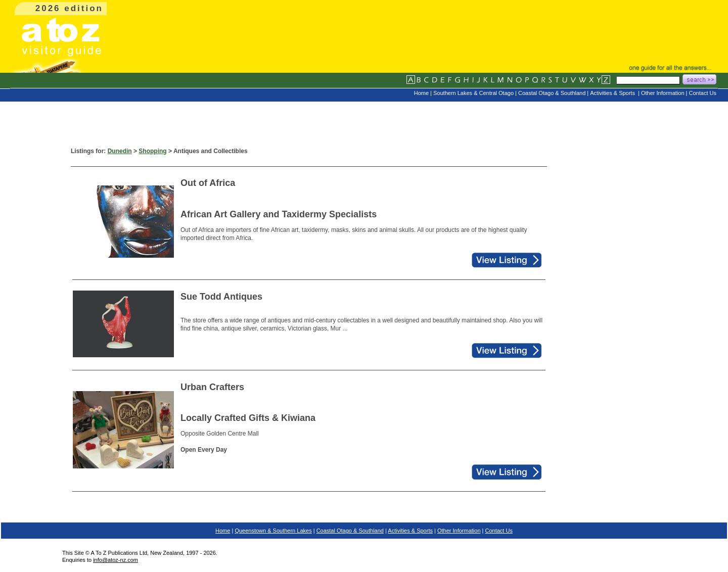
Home (223, 531)
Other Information (459, 531)
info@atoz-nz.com (116, 560)
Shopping (152, 151)
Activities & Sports (410, 531)
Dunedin (120, 151)
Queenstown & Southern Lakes (273, 531)
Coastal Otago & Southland (350, 531)
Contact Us (499, 531)
